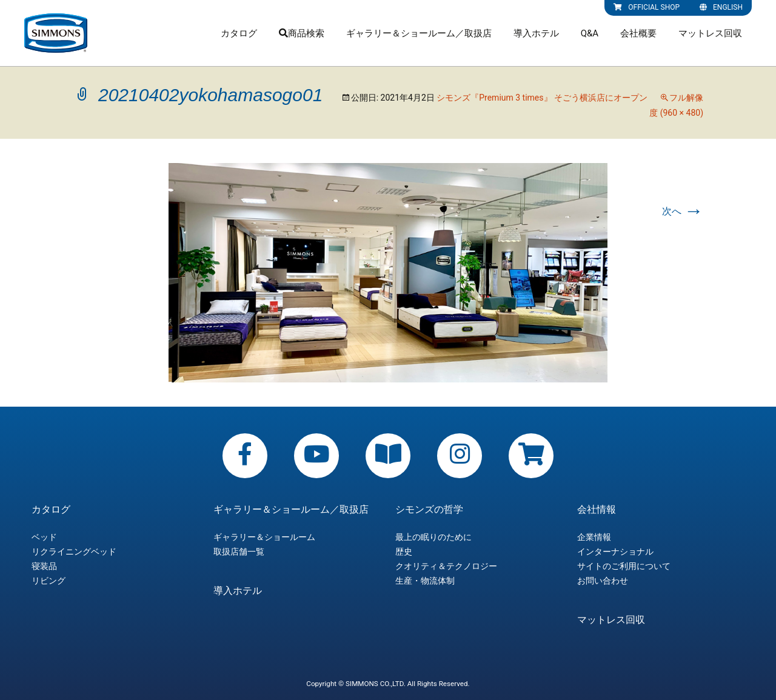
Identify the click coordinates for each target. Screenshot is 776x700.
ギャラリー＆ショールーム (264, 537)
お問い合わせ (603, 581)
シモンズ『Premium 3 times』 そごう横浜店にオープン (542, 98)
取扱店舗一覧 (239, 552)
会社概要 (638, 33)
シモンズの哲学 (429, 510)
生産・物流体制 (425, 581)
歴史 (404, 552)
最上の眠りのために (433, 537)
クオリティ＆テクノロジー (446, 566)
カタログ (239, 33)
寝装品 (44, 566)
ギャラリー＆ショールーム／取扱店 (419, 33)
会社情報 (597, 510)
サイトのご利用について (624, 566)
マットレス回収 (710, 33)
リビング (48, 581)
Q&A (590, 33)
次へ (683, 211)
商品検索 (302, 33)
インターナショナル (615, 552)
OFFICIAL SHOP (647, 7)
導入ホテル (536, 33)
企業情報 (594, 537)
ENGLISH (721, 7)
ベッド (44, 537)
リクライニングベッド (74, 552)
